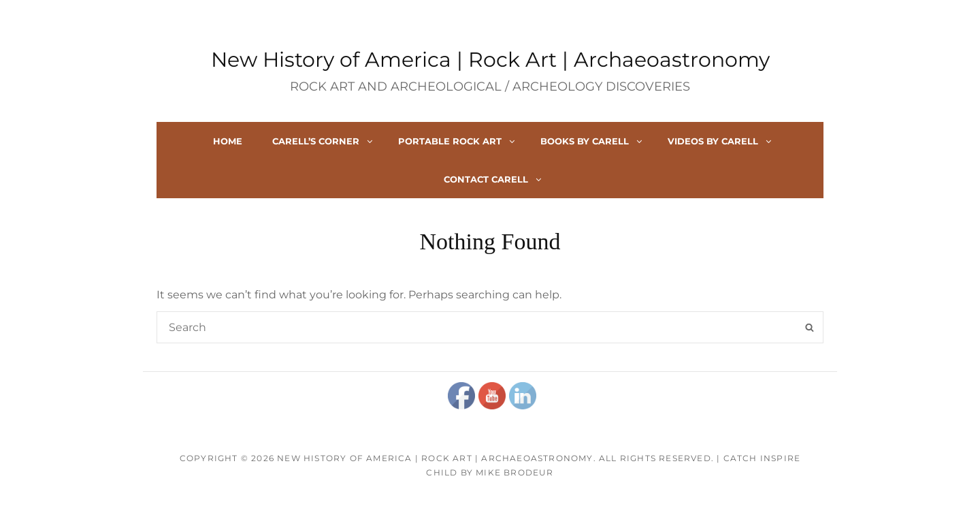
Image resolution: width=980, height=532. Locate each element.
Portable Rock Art (457, 141)
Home (228, 141)
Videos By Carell (720, 141)
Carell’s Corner (323, 141)
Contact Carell (493, 179)
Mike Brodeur (514, 472)
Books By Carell (592, 141)
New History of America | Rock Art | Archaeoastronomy (490, 60)
